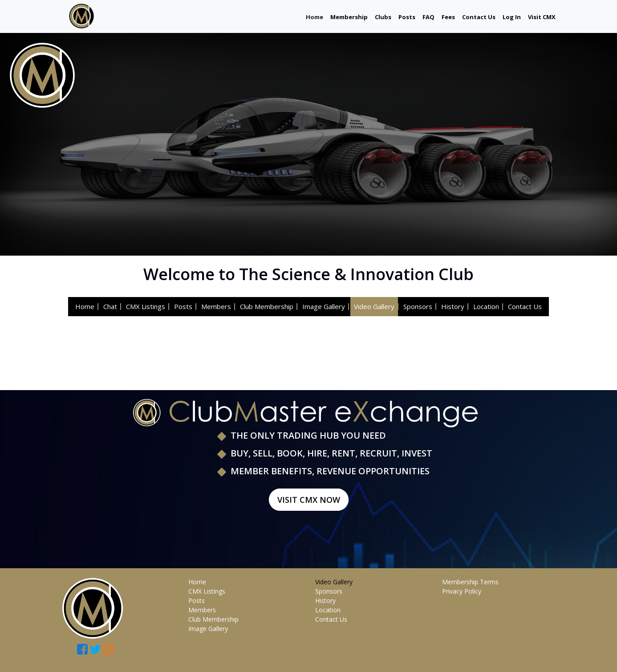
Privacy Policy (462, 591)
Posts (407, 17)
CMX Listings (146, 306)
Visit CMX (542, 17)
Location (486, 306)
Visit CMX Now (309, 500)
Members (216, 306)
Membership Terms (470, 582)
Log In (512, 17)
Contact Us (479, 17)
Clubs (383, 17)
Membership (349, 17)
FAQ (428, 17)
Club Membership (267, 306)
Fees (448, 17)
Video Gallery (374, 306)
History (453, 306)
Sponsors (418, 306)
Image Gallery (324, 306)
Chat (110, 306)
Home (315, 17)
